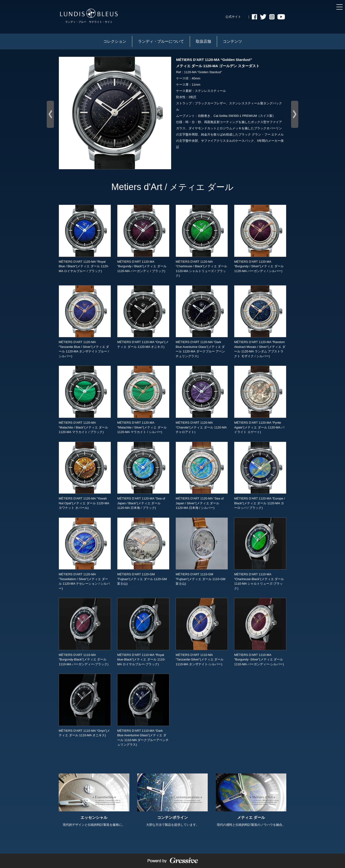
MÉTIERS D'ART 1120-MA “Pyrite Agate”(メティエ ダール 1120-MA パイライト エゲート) (260, 400)
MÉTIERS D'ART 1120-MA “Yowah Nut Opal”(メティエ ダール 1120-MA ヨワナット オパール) (85, 476)
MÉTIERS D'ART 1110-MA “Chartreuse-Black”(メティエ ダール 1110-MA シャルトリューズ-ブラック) (260, 554)
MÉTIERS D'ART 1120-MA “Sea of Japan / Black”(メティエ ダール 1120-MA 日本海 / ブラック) (143, 476)
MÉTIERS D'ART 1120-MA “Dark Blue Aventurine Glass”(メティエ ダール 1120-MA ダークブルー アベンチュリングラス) (202, 322)
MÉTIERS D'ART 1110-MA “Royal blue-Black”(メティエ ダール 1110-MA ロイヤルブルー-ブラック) (143, 632)
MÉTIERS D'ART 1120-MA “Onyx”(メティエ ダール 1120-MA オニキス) (143, 317)
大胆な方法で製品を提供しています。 (173, 800)
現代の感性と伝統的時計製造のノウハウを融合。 (251, 800)
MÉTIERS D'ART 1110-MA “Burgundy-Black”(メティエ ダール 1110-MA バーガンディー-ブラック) (85, 632)
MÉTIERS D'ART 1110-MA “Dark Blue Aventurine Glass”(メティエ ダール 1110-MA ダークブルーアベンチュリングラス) (143, 710)
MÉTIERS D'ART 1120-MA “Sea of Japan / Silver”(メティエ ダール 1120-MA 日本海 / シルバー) (202, 476)
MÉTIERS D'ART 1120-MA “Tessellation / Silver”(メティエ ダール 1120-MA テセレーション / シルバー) (85, 554)
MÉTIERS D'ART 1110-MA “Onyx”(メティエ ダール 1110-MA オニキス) (85, 705)
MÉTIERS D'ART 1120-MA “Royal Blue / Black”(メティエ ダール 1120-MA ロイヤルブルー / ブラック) (85, 239)
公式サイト (233, 17)
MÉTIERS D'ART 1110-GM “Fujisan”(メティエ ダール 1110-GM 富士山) (202, 552)
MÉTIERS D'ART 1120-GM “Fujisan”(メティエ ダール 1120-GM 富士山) (143, 552)
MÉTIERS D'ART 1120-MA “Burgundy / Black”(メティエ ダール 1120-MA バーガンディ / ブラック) (143, 239)
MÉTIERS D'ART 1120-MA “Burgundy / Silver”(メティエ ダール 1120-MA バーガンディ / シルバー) (260, 239)
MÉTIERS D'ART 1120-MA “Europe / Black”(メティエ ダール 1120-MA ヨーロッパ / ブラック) (260, 476)
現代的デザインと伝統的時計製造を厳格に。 (94, 800)
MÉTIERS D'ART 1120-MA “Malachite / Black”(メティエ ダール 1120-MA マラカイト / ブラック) (85, 400)
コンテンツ (232, 41)
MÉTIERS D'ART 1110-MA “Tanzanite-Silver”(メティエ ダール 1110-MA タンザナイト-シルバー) (202, 632)
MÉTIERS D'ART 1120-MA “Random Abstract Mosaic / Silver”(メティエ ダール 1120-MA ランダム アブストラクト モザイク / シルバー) (260, 322)
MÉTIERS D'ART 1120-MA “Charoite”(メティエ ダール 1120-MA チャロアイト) (202, 400)
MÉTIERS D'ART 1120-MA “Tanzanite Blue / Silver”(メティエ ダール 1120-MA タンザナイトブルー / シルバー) (85, 322)
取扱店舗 (203, 41)
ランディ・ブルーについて (161, 41)
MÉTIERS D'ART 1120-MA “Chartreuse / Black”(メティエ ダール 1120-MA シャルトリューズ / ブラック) (202, 241)
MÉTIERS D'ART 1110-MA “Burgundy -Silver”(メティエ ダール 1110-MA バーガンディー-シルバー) (260, 632)
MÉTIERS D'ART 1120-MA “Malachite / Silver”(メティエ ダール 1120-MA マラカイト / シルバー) (143, 400)
